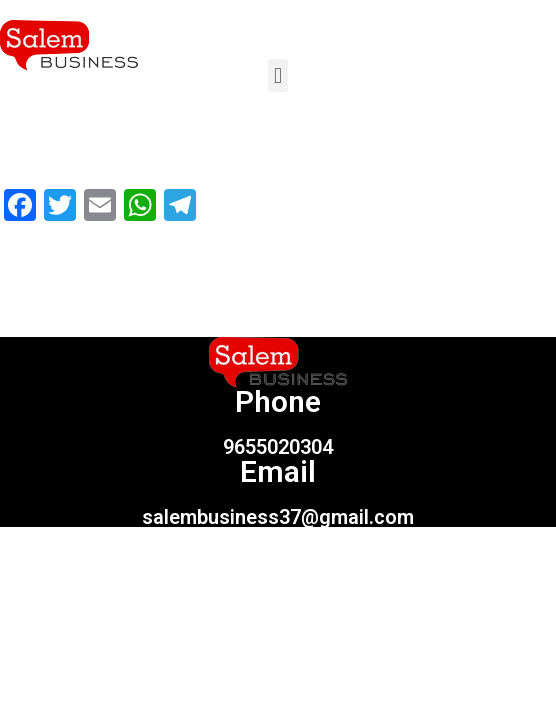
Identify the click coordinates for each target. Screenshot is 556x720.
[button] (277, 75)
